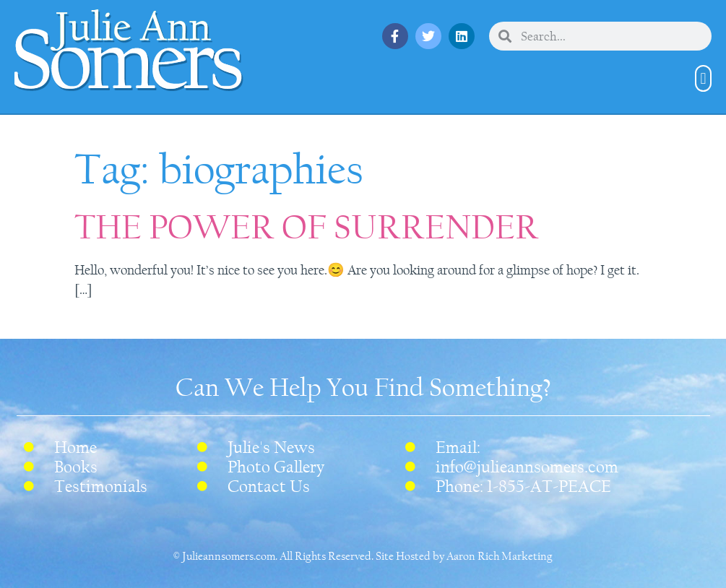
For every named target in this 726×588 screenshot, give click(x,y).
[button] (703, 78)
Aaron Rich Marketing (500, 556)
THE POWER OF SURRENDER (307, 228)
